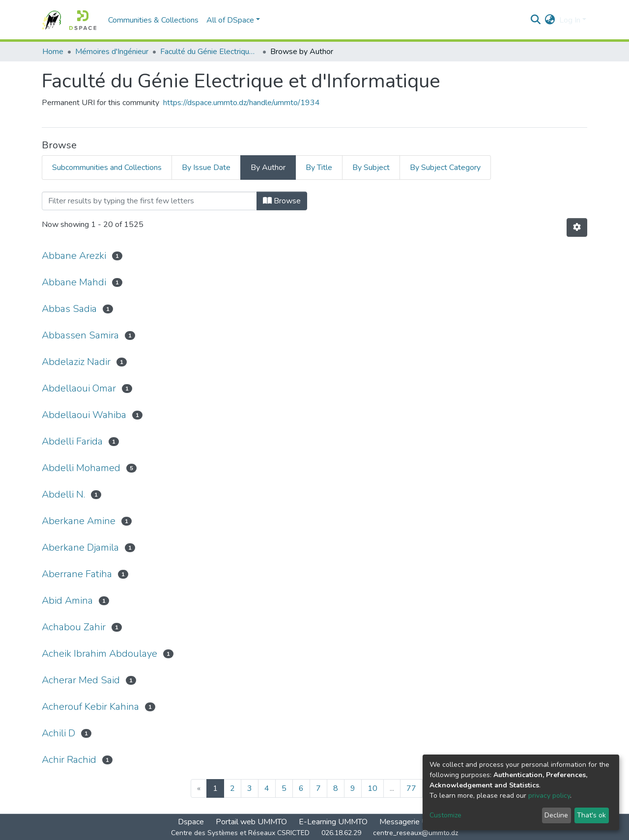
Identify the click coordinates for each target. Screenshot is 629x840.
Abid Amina (67, 601)
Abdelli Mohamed (81, 468)
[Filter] (149, 201)
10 (372, 788)
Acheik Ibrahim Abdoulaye (100, 654)
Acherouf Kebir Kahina (90, 707)
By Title (319, 168)
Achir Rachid (69, 760)
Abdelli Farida (72, 441)
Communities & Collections (153, 20)
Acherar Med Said (81, 680)
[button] (550, 20)
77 (411, 788)
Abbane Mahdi (74, 282)
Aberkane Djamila (80, 547)
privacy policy (549, 796)
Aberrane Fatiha (77, 574)
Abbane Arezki (74, 256)
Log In (570, 20)
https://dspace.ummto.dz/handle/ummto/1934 (242, 103)
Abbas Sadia (69, 309)
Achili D (58, 733)
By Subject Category (445, 168)
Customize (445, 815)
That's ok (591, 815)
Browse (282, 201)
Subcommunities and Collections (107, 168)
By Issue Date (206, 168)
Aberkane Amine (79, 521)
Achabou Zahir (74, 627)
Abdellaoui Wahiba (84, 415)
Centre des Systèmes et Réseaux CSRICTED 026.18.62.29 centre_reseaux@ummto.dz (314, 833)
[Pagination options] (577, 227)
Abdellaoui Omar (79, 388)
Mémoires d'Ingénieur (112, 52)
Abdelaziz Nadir (76, 362)
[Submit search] (536, 20)
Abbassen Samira (80, 335)
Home (53, 52)
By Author (268, 168)
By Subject (371, 168)
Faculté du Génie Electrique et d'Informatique (209, 52)
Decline (556, 815)
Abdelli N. (63, 494)
